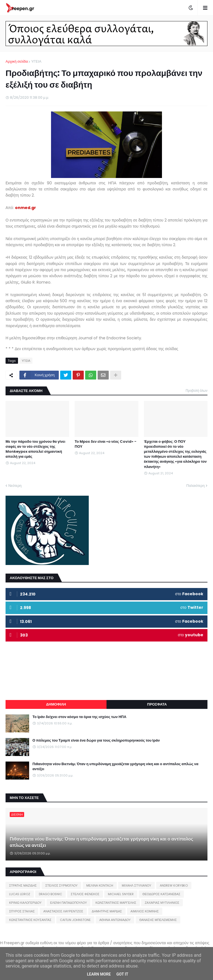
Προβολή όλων (196, 390)
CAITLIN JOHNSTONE (75, 920)
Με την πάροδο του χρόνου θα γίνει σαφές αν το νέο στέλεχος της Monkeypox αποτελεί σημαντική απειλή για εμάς (35, 449)
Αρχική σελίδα (17, 61)
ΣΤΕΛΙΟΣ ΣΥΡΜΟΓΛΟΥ (61, 885)
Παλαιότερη (196, 486)
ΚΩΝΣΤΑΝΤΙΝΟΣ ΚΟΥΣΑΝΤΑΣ (30, 920)
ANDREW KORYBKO (174, 885)
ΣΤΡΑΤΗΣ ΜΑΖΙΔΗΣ (23, 885)
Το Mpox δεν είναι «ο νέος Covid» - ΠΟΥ (106, 444)
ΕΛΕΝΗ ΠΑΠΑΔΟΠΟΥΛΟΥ (69, 903)
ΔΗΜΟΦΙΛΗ (56, 704)
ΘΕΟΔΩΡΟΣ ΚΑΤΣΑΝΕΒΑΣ (161, 894)
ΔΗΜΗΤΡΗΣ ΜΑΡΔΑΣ (107, 911)
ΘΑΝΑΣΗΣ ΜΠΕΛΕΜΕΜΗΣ (158, 920)
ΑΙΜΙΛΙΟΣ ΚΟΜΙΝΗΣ (145, 911)
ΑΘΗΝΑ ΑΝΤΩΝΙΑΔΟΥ (115, 920)
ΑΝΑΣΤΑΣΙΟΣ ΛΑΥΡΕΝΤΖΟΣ (63, 911)
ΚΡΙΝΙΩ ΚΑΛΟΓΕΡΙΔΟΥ (25, 903)
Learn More (99, 974)
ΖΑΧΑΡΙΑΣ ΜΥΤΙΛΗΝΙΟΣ (162, 903)
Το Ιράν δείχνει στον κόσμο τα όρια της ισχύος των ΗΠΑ (79, 717)
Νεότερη (15, 486)
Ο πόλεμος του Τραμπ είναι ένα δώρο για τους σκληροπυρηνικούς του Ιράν (96, 740)
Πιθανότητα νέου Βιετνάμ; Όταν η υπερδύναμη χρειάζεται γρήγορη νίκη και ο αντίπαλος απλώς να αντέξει (115, 767)
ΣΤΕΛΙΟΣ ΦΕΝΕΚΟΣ (85, 894)
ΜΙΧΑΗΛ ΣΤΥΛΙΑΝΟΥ (136, 885)
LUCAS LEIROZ (20, 894)
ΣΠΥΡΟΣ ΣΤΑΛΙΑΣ (22, 911)
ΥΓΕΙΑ (36, 61)
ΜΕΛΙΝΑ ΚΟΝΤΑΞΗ (100, 885)
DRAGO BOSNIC (50, 894)
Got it (122, 974)
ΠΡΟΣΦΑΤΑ (157, 704)
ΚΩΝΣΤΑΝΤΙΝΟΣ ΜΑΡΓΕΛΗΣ (116, 903)
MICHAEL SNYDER (121, 894)
